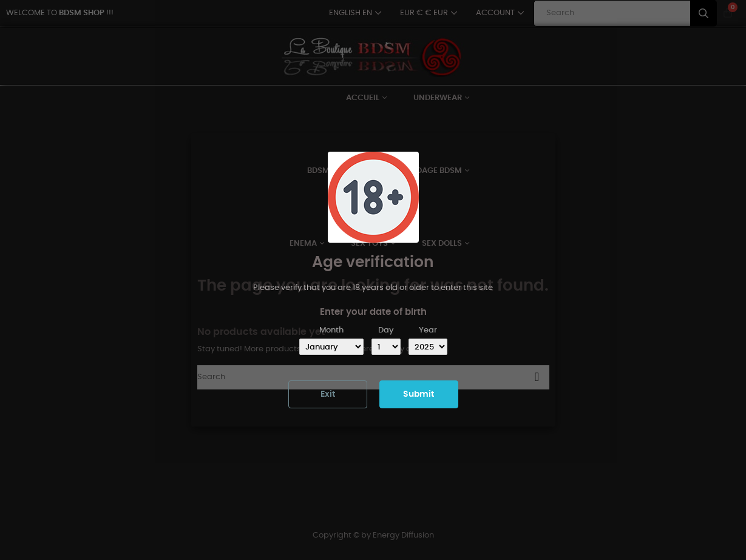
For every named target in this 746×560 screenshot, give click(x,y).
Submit (419, 394)
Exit (328, 394)
